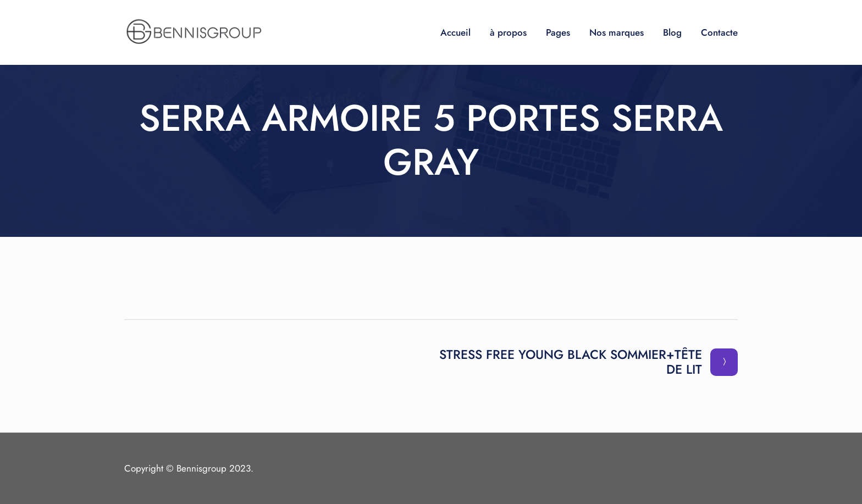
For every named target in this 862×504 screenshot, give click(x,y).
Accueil (455, 32)
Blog (672, 32)
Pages (558, 32)
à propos (508, 32)
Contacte (719, 32)
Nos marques (617, 32)
